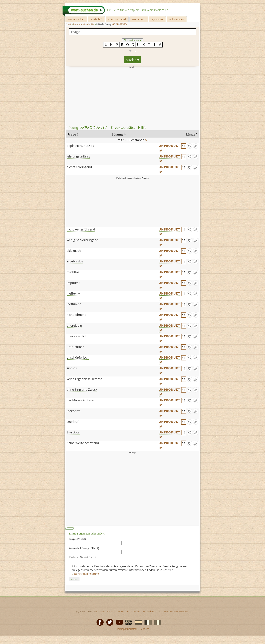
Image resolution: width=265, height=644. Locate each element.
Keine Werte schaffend (83, 443)
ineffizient (74, 304)
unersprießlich (77, 336)
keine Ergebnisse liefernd (85, 379)
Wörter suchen (76, 19)
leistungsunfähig (78, 156)
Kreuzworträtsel (117, 19)
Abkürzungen (177, 19)
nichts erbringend (79, 167)
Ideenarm (74, 411)
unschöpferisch (78, 357)
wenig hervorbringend (82, 240)
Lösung (118, 134)
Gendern (144, 629)
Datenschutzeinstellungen (175, 612)
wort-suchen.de (105, 611)
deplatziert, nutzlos (80, 146)
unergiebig (74, 325)
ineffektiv (73, 293)
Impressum (123, 611)
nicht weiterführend (81, 229)
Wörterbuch (139, 19)
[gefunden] (190, 146)
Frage (72, 134)
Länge (191, 134)
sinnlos (72, 368)
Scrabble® (96, 19)
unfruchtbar (75, 347)
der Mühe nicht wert (81, 400)
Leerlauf (72, 422)
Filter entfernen (133, 40)
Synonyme (157, 19)
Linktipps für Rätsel (126, 629)
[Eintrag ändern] (196, 146)
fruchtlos (73, 272)
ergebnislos (75, 261)
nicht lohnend (76, 315)
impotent (73, 283)
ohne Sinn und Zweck (82, 390)
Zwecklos (73, 432)
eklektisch (74, 251)
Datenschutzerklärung (86, 574)
